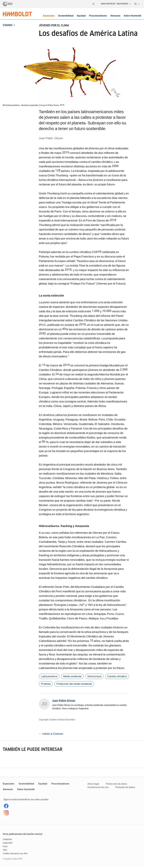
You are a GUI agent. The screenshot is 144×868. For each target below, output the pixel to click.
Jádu (5, 851)
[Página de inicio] (8, 4)
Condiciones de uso (98, 788)
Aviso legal (93, 784)
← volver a (51, 734)
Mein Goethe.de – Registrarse (116, 4)
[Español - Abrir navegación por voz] (137, 4)
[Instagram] (30, 814)
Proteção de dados (125, 788)
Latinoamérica (50, 676)
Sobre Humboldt (132, 16)
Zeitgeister (7, 840)
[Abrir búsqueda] (94, 4)
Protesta (74, 684)
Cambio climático (52, 684)
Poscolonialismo (98, 16)
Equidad (81, 16)
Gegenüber (8, 843)
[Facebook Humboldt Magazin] (30, 807)
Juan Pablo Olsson (64, 701)
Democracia (99, 676)
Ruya (5, 847)
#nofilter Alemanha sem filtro (15, 854)
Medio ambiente (75, 676)
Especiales (49, 16)
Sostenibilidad (66, 16)
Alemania (115, 16)
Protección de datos (117, 784)
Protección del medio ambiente (104, 684)
